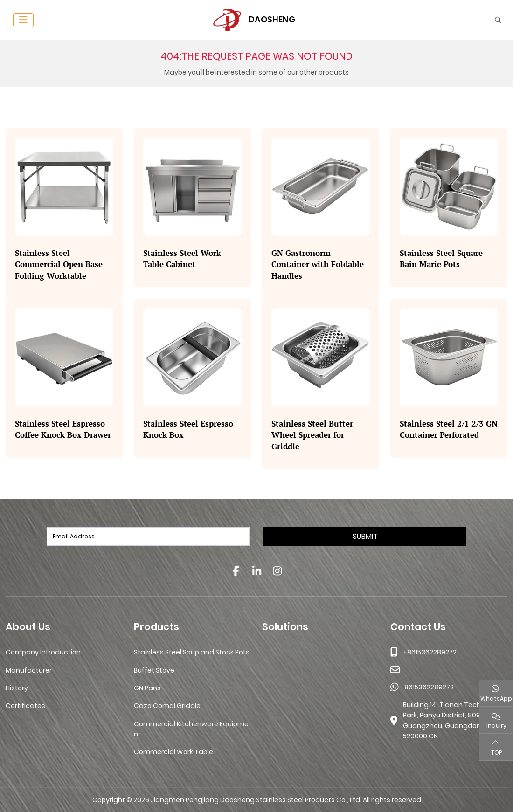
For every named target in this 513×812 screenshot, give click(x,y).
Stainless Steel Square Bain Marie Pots (441, 259)
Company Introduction (43, 652)
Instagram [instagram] (277, 571)
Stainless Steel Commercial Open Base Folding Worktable (59, 264)
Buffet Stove (154, 670)
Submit (365, 536)
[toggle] (23, 20)
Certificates (25, 706)
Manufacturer (29, 670)
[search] (497, 20)
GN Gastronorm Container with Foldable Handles (318, 264)
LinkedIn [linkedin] (256, 571)
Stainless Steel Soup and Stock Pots (192, 652)
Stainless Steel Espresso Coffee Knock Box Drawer (63, 429)
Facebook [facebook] (236, 571)
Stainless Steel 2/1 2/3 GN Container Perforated (449, 429)
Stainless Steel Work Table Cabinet (182, 259)
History (17, 688)
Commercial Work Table (173, 752)
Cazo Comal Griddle (167, 706)
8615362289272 (429, 687)
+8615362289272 (430, 652)
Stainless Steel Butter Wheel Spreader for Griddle (312, 435)
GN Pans (147, 688)
